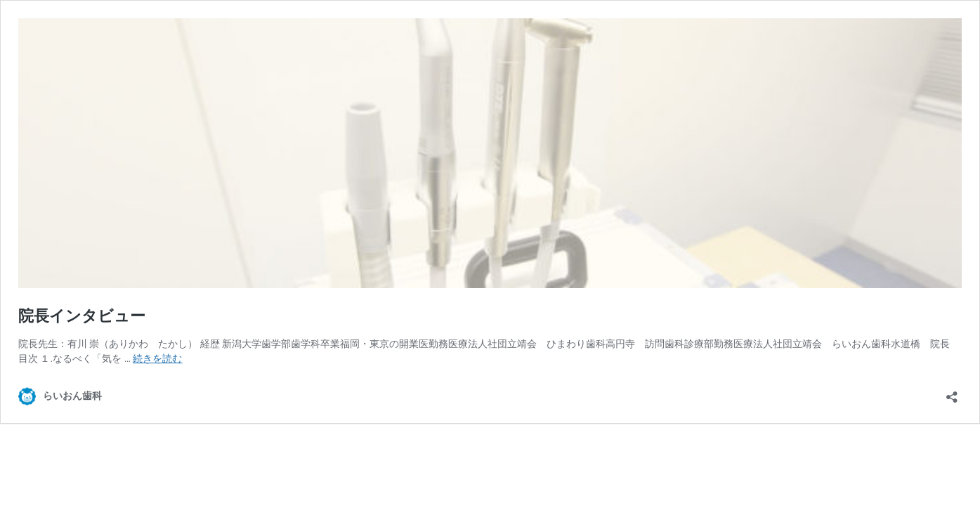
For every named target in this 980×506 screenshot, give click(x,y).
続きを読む (157, 358)
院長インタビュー (82, 316)
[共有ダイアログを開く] (952, 393)
